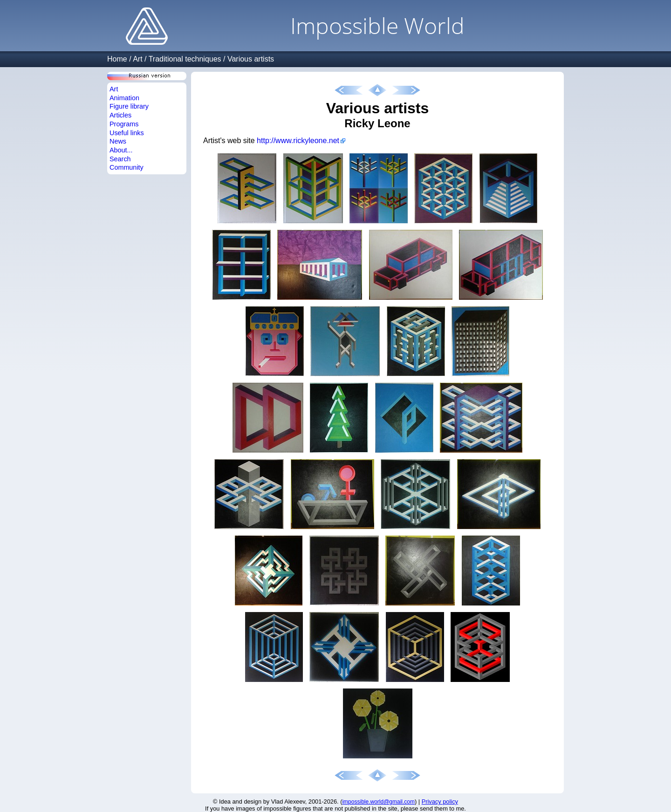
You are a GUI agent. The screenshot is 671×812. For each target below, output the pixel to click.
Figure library (129, 106)
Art (137, 59)
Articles (120, 115)
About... (121, 150)
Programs (124, 124)
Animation (124, 98)
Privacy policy (440, 802)
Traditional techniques (185, 59)
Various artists (251, 59)
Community (127, 167)
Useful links (127, 133)
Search (120, 159)
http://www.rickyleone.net (298, 141)
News (118, 141)
